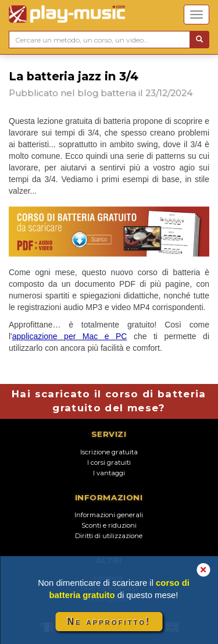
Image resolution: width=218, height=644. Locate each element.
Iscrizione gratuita (109, 452)
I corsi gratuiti (109, 462)
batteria (118, 93)
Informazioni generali (109, 515)
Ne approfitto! (109, 622)
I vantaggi (109, 473)
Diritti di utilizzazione (109, 536)
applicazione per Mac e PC (70, 336)
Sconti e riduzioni (109, 525)
